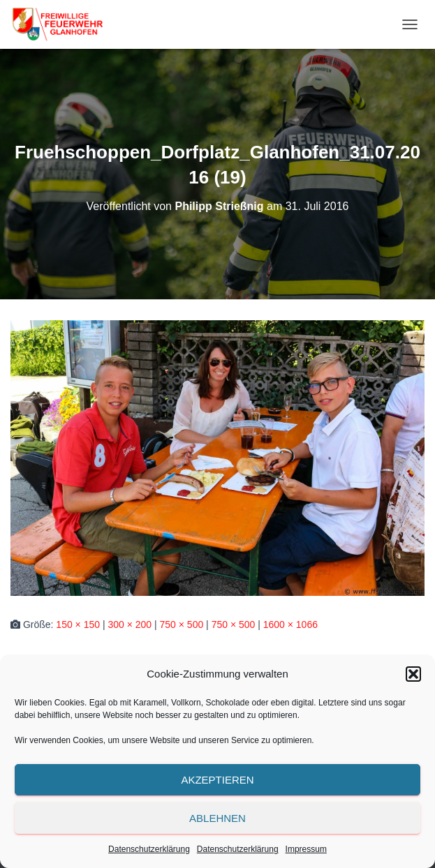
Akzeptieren (217, 780)
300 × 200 (130, 624)
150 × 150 (78, 624)
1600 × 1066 (290, 624)
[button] (413, 674)
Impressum (306, 849)
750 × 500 (182, 624)
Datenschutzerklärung (149, 849)
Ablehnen (217, 818)
